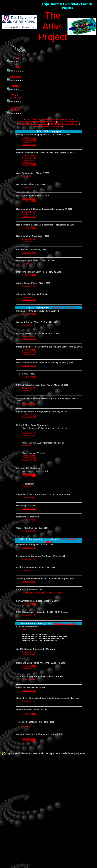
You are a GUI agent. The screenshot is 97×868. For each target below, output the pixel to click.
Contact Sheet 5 (29, 165)
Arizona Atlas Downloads (15, 108)
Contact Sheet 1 (29, 138)
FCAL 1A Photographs (68, 122)
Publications (15, 76)
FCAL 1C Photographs (33, 124)
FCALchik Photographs (48, 119)
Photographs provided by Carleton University (42, 593)
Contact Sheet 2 (29, 140)
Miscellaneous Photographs (49, 126)
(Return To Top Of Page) (63, 308)
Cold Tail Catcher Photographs (37, 122)
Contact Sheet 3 (29, 142)
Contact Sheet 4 (29, 145)
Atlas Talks (15, 67)
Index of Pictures (30, 630)
